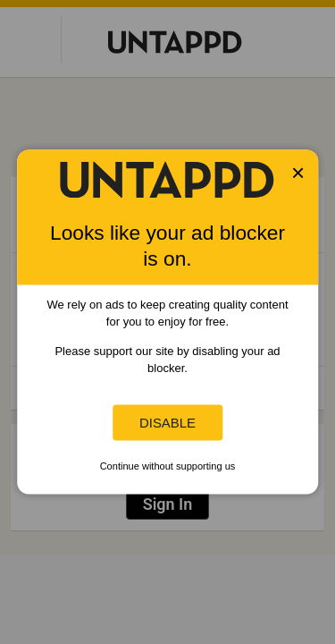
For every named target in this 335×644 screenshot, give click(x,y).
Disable (167, 423)
